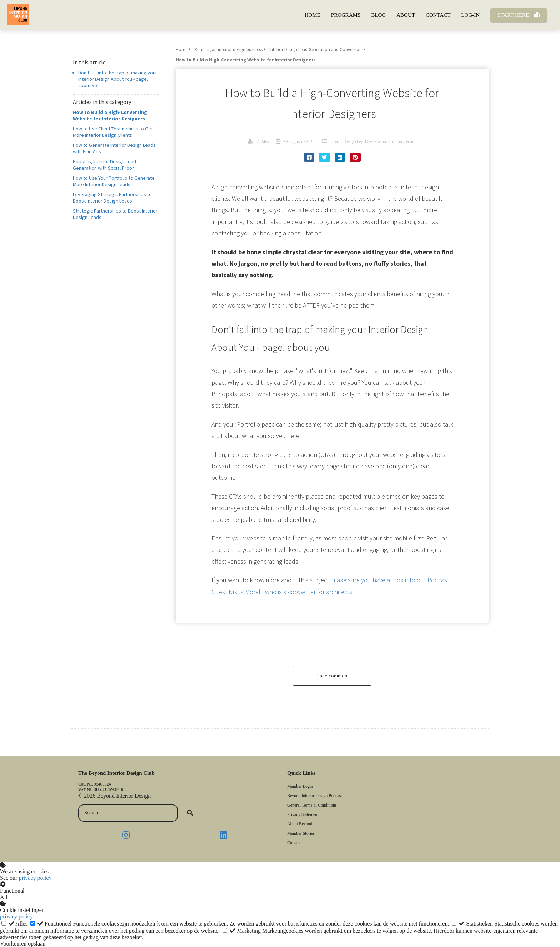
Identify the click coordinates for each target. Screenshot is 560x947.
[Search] (190, 813)
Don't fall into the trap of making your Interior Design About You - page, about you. (118, 79)
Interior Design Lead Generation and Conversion (373, 141)
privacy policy (35, 878)
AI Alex (263, 141)
